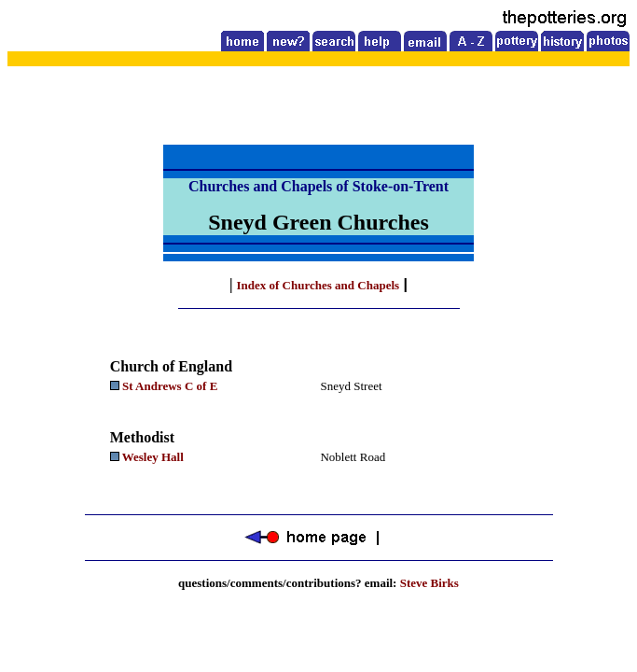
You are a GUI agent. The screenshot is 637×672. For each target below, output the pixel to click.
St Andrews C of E (170, 386)
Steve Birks (429, 583)
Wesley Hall (154, 457)
